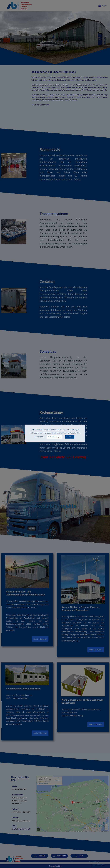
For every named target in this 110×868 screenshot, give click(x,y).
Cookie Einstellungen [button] (54, 437)
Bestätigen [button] (70, 437)
